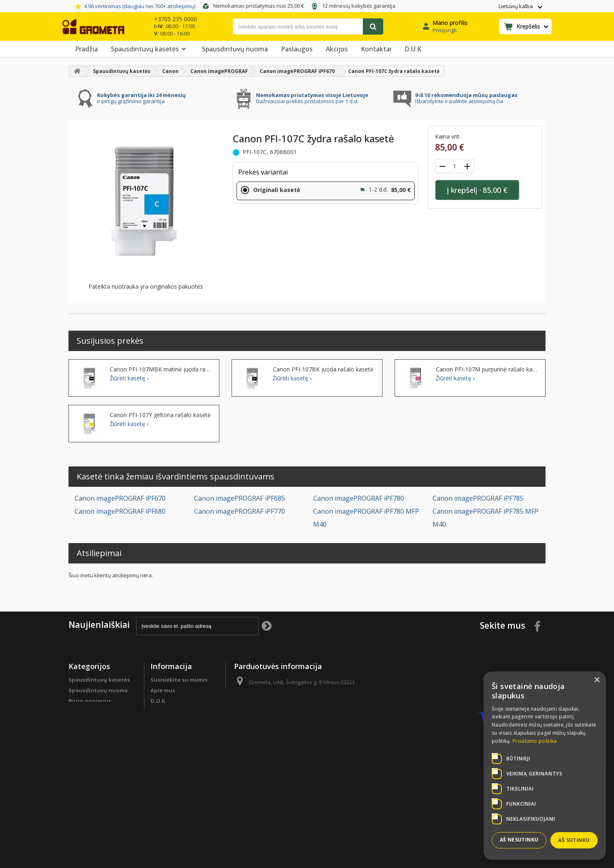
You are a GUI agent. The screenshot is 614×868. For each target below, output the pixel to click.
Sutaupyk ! (83, 729)
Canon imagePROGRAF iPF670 (120, 498)
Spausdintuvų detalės (99, 740)
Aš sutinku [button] (574, 840)
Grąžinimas (166, 751)
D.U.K (413, 49)
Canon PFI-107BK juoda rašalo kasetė (323, 369)
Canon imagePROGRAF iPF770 (240, 511)
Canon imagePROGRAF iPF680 (120, 511)
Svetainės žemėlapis (178, 800)
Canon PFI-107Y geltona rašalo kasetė (160, 415)
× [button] (597, 680)
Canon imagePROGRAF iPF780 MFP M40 (366, 518)
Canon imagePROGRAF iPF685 (240, 498)
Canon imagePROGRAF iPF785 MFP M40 (486, 518)
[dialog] (545, 766)
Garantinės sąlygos (177, 761)
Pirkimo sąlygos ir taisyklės (174, 786)
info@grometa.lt (294, 712)
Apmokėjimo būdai (176, 729)
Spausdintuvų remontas (102, 769)
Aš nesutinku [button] (519, 840)
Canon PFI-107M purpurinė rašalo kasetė (487, 369)
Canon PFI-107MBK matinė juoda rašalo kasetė (161, 369)
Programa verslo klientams (91, 754)
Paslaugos (297, 49)
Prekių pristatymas (177, 740)
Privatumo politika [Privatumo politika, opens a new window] (534, 741)
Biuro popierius (90, 701)
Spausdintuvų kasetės (150, 49)
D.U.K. (159, 701)
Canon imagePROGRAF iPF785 (478, 498)
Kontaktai (376, 49)
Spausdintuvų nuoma (235, 49)
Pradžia (86, 49)
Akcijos (337, 49)
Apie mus (163, 690)
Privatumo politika (176, 772)
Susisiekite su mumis (179, 680)
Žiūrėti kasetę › (129, 378)
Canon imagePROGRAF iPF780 (359, 498)
